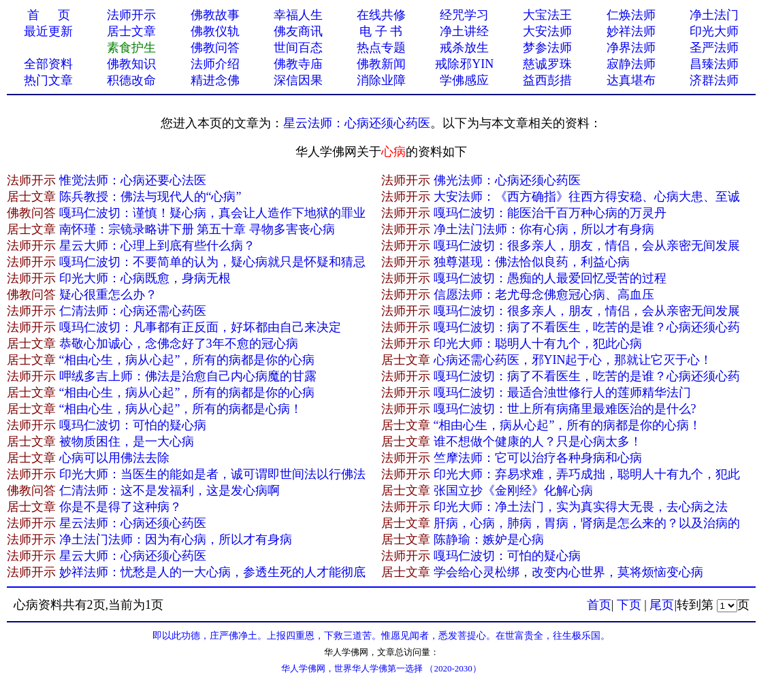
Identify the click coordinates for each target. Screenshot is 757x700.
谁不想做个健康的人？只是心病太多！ (538, 441)
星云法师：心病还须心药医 (357, 123)
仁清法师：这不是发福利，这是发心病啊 (170, 490)
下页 (629, 605)
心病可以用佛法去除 (114, 458)
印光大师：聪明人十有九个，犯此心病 (538, 344)
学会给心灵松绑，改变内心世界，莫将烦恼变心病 (568, 572)
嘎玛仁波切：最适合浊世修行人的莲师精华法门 (562, 393)
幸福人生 (298, 15)
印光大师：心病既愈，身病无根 (145, 278)
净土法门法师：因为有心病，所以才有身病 (176, 539)
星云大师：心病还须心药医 (133, 556)
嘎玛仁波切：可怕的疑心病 (133, 425)
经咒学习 (464, 15)
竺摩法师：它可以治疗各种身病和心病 (538, 458)
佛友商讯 (298, 31)
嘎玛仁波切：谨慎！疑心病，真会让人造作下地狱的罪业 (212, 213)
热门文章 (48, 80)
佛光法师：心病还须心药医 (507, 180)
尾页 (662, 605)
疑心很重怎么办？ (108, 295)
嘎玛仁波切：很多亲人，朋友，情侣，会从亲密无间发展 (587, 246)
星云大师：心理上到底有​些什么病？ (157, 246)
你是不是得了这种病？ (120, 507)
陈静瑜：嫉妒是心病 (489, 539)
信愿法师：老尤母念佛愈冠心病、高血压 (544, 295)
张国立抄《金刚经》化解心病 (513, 490)
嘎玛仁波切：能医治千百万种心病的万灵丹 (550, 213)
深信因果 (298, 80)
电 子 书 (381, 31)
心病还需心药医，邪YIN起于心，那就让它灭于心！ (573, 360)
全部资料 (48, 64)
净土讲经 (464, 31)
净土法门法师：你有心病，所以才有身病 (544, 229)
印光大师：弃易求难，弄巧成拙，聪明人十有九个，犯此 (587, 474)
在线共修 (381, 15)
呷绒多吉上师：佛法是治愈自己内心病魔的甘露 (188, 376)
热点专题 (381, 48)
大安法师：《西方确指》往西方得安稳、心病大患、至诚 (587, 197)
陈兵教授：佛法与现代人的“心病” (150, 197)
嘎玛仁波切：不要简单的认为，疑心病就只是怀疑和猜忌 (212, 262)
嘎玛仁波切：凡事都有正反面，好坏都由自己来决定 (200, 327)
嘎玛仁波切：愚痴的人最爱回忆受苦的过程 (550, 278)
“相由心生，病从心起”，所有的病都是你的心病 (187, 360)
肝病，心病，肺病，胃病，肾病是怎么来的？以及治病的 (587, 523)
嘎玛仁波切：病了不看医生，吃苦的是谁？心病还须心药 (587, 327)
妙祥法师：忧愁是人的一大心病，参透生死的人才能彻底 (212, 572)
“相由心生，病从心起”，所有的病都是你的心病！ (568, 425)
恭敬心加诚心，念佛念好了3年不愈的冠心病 (179, 344)
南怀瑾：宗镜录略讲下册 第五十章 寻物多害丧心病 (197, 229)
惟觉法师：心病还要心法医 (133, 180)
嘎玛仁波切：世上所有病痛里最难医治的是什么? (565, 409)
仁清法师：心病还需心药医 (133, 311)
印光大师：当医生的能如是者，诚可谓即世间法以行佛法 (212, 474)
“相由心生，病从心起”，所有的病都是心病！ (181, 409)
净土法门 (714, 15)
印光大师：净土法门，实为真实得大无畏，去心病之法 (581, 507)
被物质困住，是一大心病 (127, 441)
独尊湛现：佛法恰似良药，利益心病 (532, 262)
